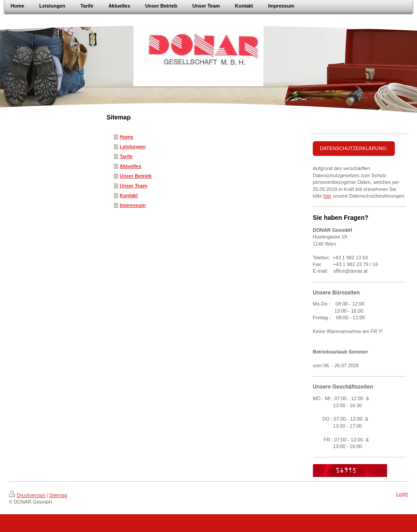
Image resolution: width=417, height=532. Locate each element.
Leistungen (133, 147)
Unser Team (134, 186)
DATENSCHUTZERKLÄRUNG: (354, 148)
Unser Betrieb (136, 176)
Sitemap (58, 495)
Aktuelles (131, 166)
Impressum (133, 205)
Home (127, 137)
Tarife (126, 156)
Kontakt (129, 195)
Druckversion (27, 495)
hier (327, 196)
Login (402, 494)
